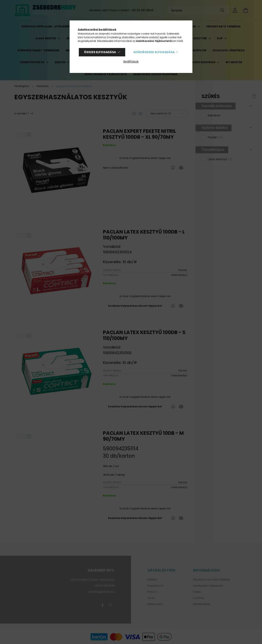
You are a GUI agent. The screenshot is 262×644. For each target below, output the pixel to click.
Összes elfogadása (100, 52)
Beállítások (131, 61)
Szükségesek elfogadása (154, 52)
